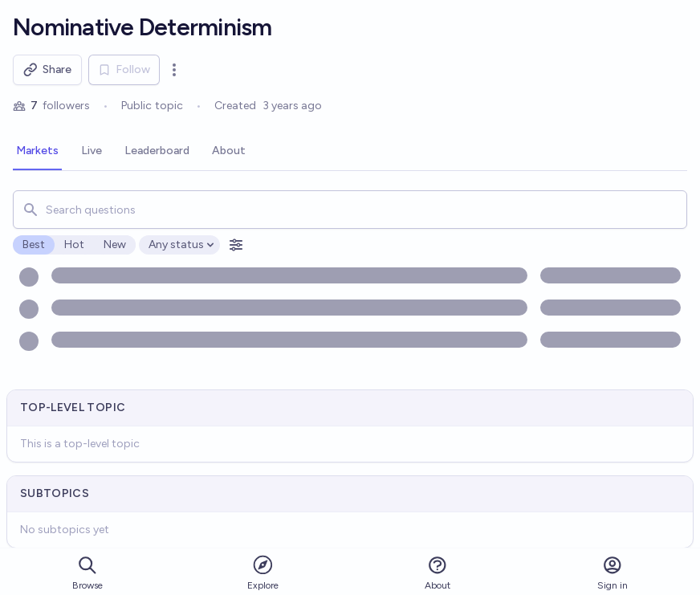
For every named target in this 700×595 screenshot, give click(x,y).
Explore (263, 572)
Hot (74, 245)
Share (47, 70)
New (115, 245)
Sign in (612, 573)
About (437, 573)
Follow (124, 69)
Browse (87, 573)
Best (34, 245)
